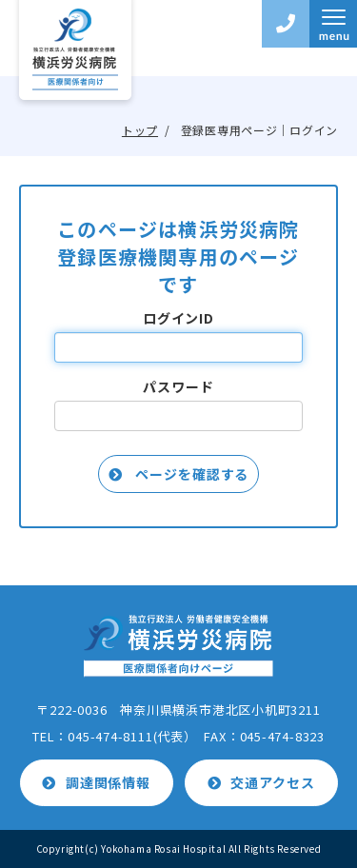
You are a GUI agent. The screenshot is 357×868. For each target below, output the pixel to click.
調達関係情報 (108, 782)
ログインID (178, 318)
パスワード (178, 386)
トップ (140, 130)
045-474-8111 (110, 736)
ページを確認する (191, 474)
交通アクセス (272, 782)
